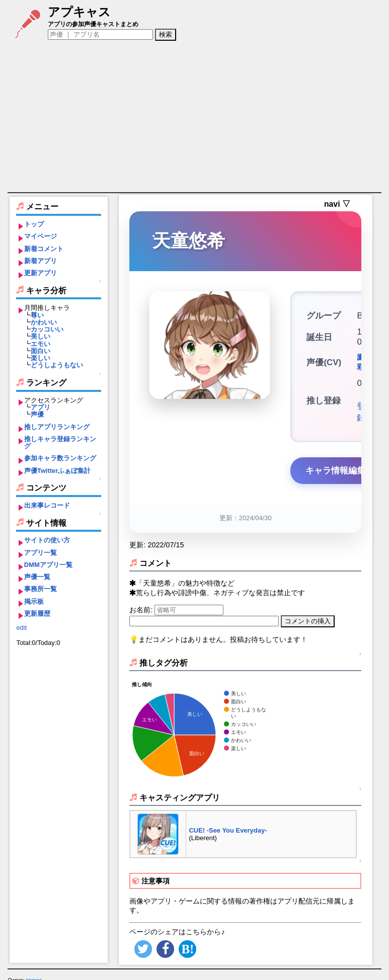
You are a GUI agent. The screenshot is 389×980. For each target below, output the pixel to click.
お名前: (142, 602)
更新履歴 (37, 614)
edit (21, 628)
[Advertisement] (195, 117)
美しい (41, 336)
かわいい (44, 322)
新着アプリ (41, 261)
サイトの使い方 (47, 540)
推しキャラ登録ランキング (60, 442)
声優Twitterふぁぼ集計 (58, 471)
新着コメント (44, 249)
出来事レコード (47, 505)
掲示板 (34, 601)
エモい (41, 344)
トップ (34, 224)
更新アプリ (41, 273)
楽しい (41, 358)
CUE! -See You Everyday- (228, 822)
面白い (41, 351)
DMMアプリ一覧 (48, 565)
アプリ (41, 407)
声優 (37, 414)
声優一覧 (37, 577)
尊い (37, 315)
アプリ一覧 (41, 553)
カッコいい (47, 329)
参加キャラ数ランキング (60, 458)
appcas (34, 972)
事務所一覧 (41, 589)
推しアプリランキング (57, 427)
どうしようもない (57, 365)
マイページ (41, 236)
